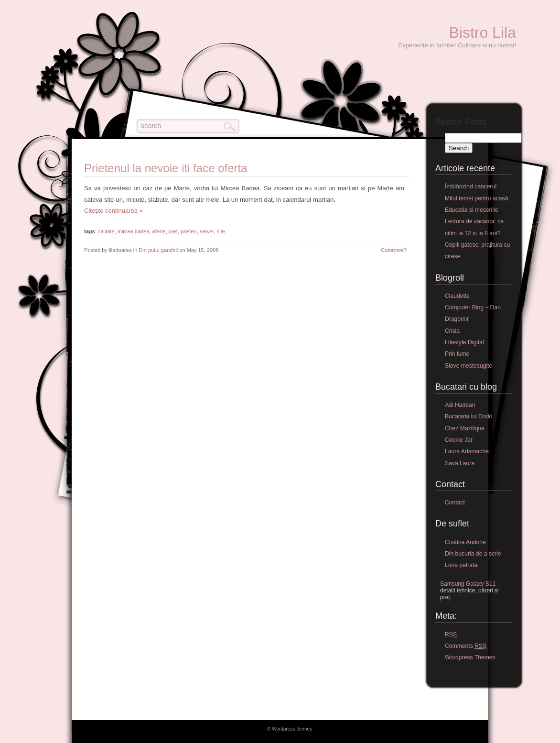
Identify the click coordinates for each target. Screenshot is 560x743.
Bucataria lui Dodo (468, 416)
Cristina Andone (465, 542)
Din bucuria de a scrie (473, 554)
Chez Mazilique (465, 428)
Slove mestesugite (468, 366)
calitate (106, 231)
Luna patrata (461, 565)
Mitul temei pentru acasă (476, 198)
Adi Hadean (460, 405)
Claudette (457, 296)
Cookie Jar (459, 440)
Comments (466, 646)
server (207, 231)
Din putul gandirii (158, 250)
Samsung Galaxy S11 (468, 584)
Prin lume (457, 354)
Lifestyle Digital (464, 342)
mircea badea (134, 231)
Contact (455, 503)
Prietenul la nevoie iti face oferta (166, 168)
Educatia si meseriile (471, 210)
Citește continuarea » (113, 211)
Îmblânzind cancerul (471, 186)
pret (173, 231)
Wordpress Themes (470, 657)
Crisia (452, 331)
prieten (189, 231)
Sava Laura (460, 463)
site (221, 231)
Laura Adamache (467, 451)
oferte (159, 231)
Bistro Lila (483, 33)
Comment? (394, 250)
